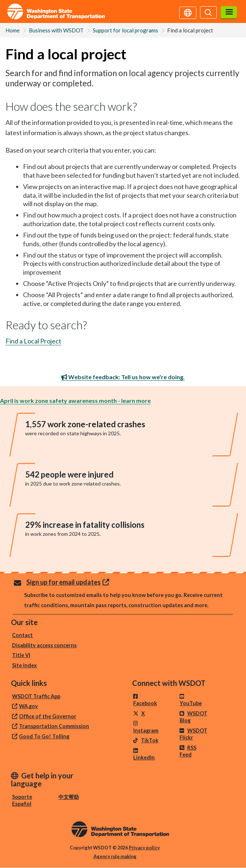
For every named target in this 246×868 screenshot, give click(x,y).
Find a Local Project (33, 341)
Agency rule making (115, 856)
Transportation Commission (54, 726)
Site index (24, 665)
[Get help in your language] (188, 12)
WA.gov (28, 706)
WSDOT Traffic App (36, 696)
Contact (22, 635)
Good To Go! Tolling (44, 736)
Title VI (21, 655)
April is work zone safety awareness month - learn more (75, 400)
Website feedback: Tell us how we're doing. (123, 377)
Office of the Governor (48, 716)
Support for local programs (125, 30)
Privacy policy (144, 848)
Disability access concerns (44, 645)
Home (13, 30)
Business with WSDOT (56, 30)
